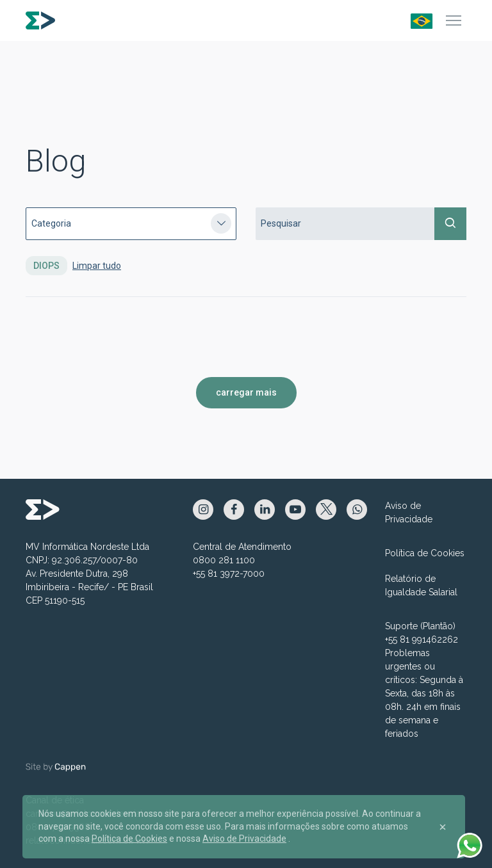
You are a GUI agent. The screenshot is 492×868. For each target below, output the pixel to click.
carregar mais (246, 392)
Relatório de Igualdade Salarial (421, 585)
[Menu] (454, 20)
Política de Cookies (425, 553)
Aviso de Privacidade (409, 512)
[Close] (443, 827)
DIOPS (46, 266)
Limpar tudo (97, 266)
